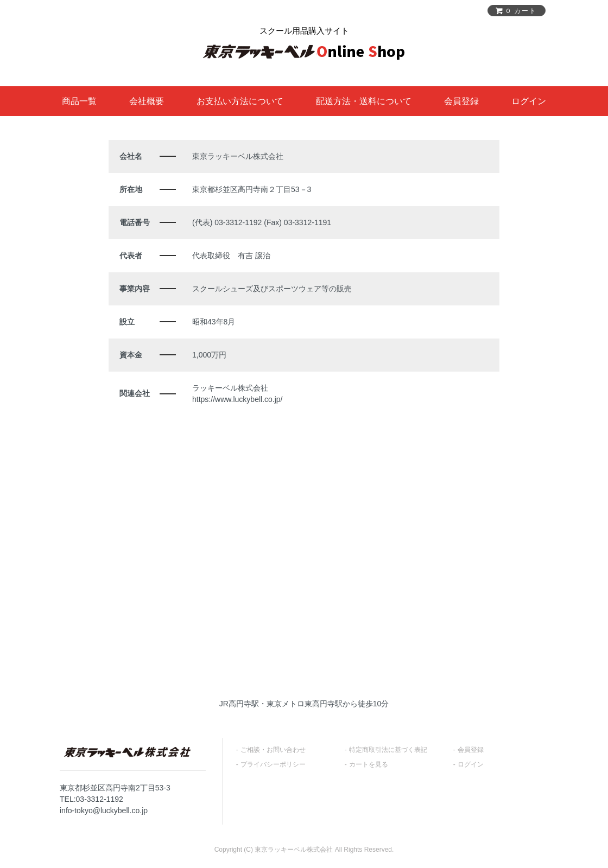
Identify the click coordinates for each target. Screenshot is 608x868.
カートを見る (369, 764)
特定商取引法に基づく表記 (388, 750)
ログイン (529, 101)
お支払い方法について (240, 101)
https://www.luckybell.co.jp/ (237, 399)
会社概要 (147, 101)
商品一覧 (79, 101)
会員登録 (461, 101)
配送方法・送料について (364, 101)
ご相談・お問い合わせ (273, 750)
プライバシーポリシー (273, 764)
